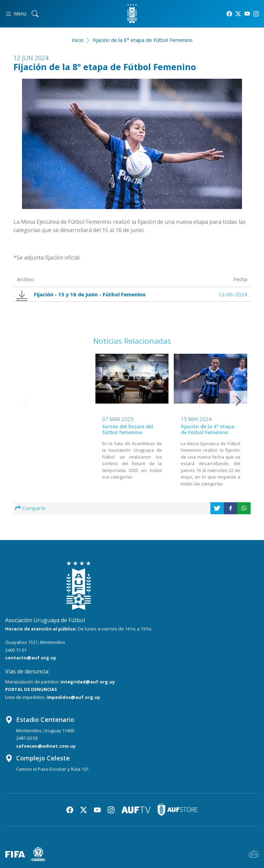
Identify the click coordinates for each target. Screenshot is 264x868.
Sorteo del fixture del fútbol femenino (49, 429)
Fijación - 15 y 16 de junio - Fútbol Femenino (81, 294)
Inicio (78, 40)
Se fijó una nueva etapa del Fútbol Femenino (209, 429)
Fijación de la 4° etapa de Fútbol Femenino (129, 429)
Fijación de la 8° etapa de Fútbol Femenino (142, 40)
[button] (238, 401)
